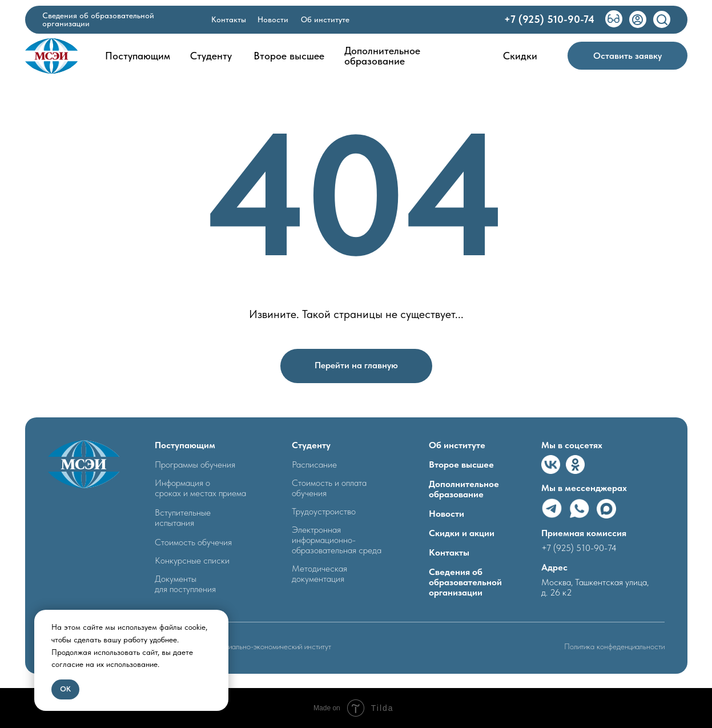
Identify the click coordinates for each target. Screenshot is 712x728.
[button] (627, 56)
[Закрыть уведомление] (220, 618)
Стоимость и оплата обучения (329, 488)
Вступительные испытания (183, 518)
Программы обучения (195, 464)
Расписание (314, 464)
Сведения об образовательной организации (465, 582)
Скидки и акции (462, 533)
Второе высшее (461, 464)
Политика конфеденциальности (614, 646)
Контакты (449, 552)
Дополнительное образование (464, 489)
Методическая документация (319, 574)
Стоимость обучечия (193, 542)
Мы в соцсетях (572, 445)
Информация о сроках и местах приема (200, 488)
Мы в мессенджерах (584, 488)
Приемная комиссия (584, 533)
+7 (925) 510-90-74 (579, 548)
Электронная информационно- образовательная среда (337, 540)
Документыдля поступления (185, 584)
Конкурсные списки (192, 560)
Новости (446, 514)
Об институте (457, 445)
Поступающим (185, 445)
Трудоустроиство (324, 511)
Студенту (311, 445)
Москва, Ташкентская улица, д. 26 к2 (595, 587)
